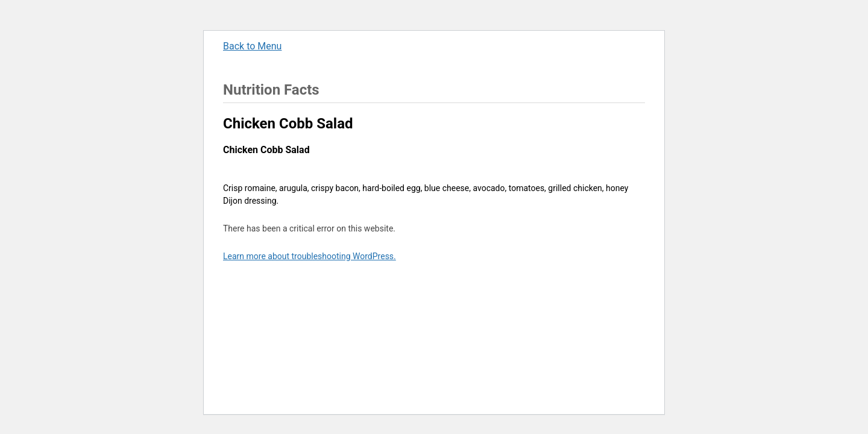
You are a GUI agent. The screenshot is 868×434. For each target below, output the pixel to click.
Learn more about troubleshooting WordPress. (310, 256)
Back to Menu (252, 46)
